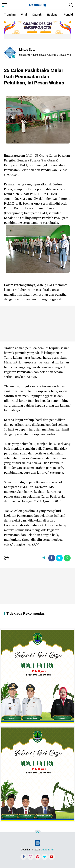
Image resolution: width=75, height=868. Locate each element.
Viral (24, 15)
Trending (10, 15)
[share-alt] (44, 558)
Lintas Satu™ (47, 850)
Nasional (53, 15)
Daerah (37, 15)
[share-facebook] (52, 558)
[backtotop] (38, 833)
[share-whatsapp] (67, 558)
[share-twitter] (59, 558)
